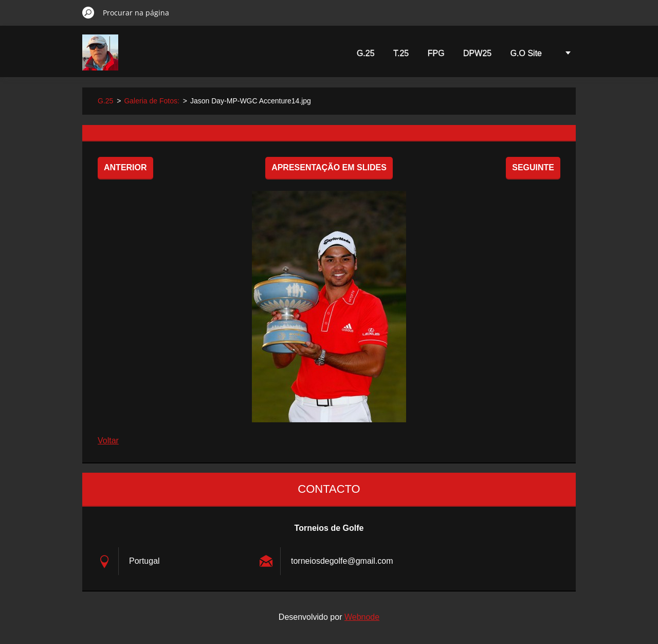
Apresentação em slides (329, 167)
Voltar (108, 441)
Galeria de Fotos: (151, 101)
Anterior (125, 167)
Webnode (362, 617)
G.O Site (526, 53)
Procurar (88, 12)
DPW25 (477, 53)
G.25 (366, 53)
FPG (436, 53)
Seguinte (533, 167)
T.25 (401, 53)
